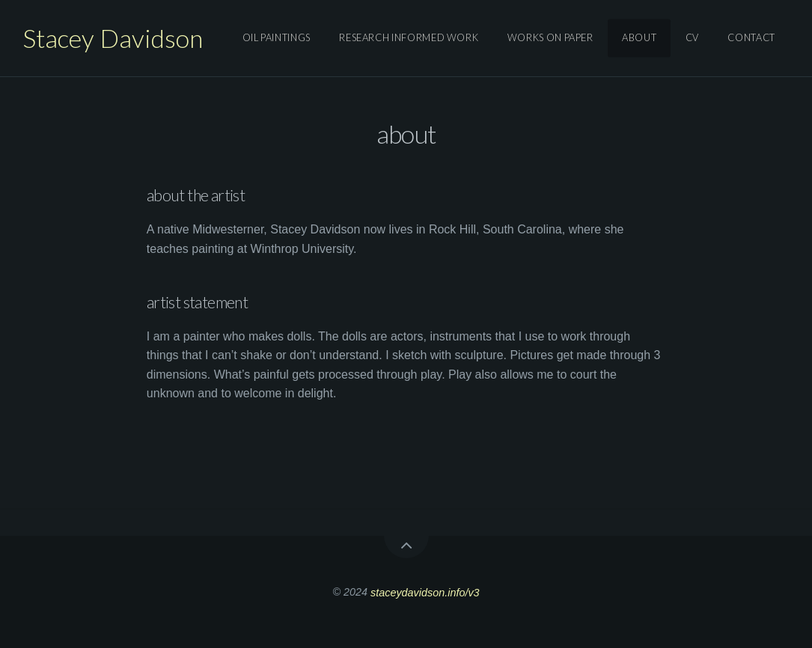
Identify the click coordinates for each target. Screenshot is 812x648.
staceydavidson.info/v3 (425, 592)
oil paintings (277, 38)
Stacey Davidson (113, 38)
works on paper (550, 38)
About (639, 38)
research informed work (409, 38)
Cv (692, 38)
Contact (751, 38)
